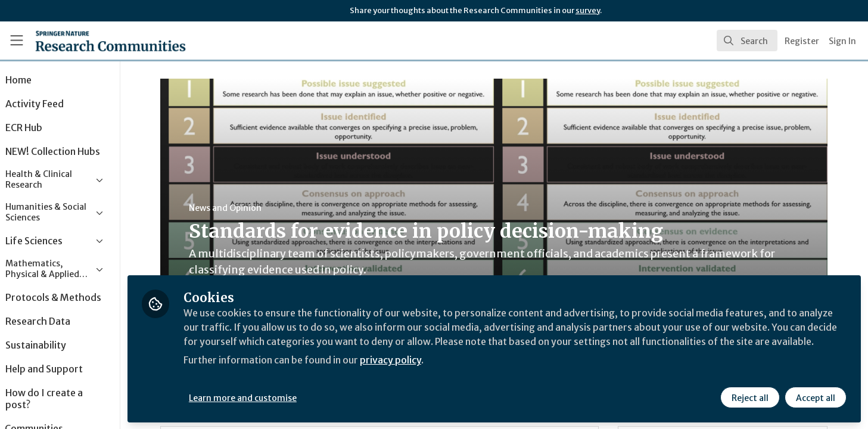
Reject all (750, 397)
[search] (747, 41)
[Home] (95, 41)
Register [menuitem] (802, 41)
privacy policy (424, 374)
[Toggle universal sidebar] (17, 41)
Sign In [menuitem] (842, 41)
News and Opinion (242, 208)
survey (588, 10)
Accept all (816, 397)
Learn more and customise (275, 397)
